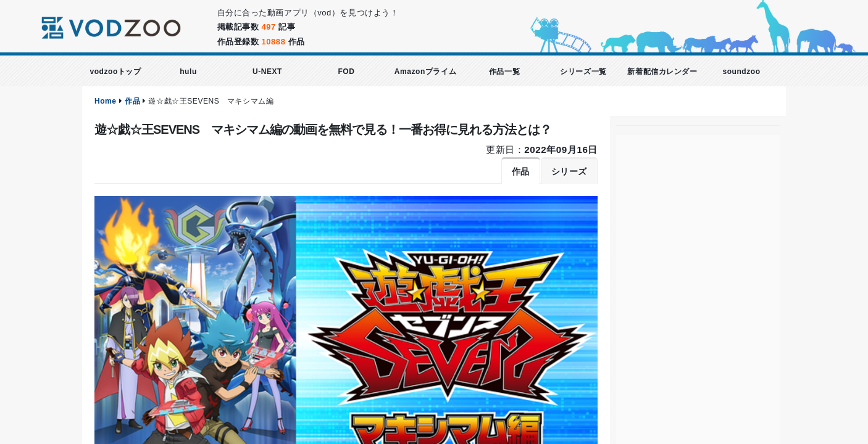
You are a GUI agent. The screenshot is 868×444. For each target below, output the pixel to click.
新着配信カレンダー (662, 72)
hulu (188, 72)
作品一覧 (504, 72)
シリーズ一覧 (583, 72)
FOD (346, 72)
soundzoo (741, 72)
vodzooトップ (115, 72)
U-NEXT (267, 72)
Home (106, 101)
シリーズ (569, 171)
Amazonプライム (425, 72)
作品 (132, 101)
